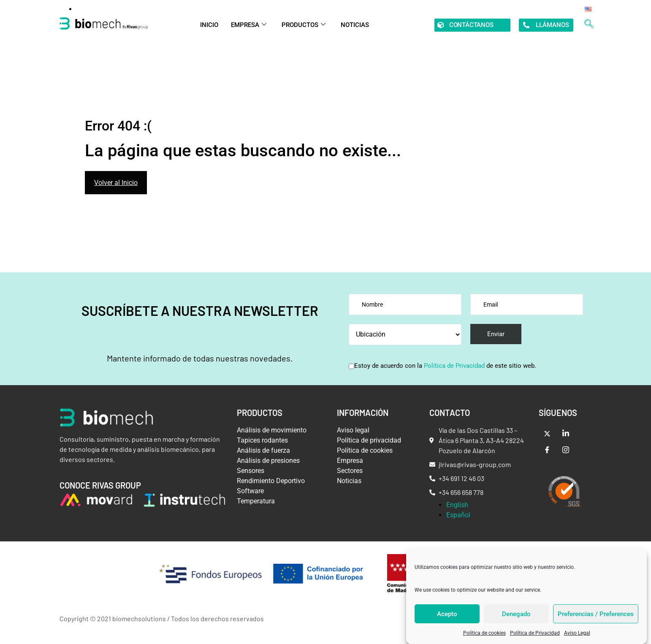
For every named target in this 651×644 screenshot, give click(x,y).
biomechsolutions (139, 618)
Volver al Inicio (116, 183)
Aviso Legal (577, 633)
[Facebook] (547, 451)
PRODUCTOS (304, 25)
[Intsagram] (566, 451)
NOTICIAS (355, 25)
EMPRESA (249, 25)
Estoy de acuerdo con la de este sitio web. (445, 366)
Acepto (447, 614)
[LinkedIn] (566, 434)
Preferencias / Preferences (596, 614)
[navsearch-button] (589, 25)
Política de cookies (484, 633)
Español (458, 515)
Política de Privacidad (535, 633)
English (457, 505)
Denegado (516, 614)
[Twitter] (547, 434)
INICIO (209, 25)
